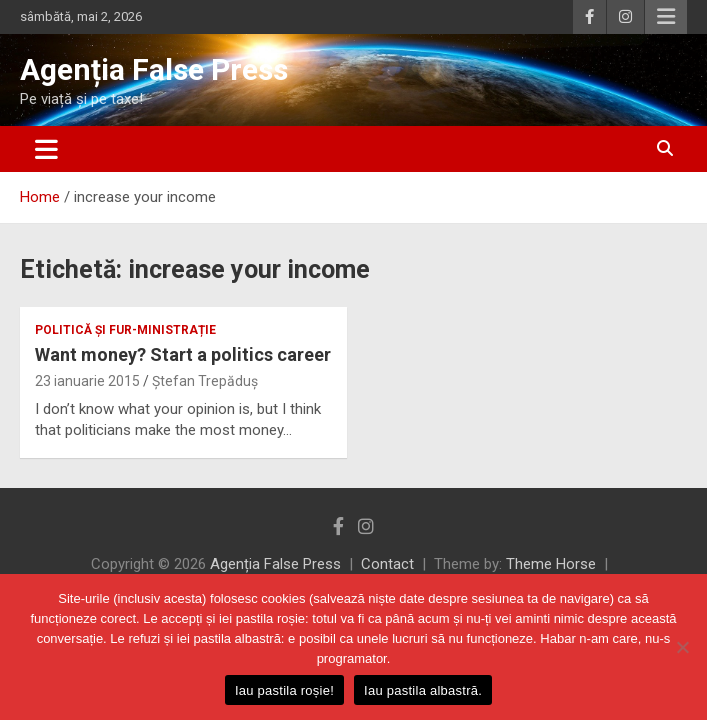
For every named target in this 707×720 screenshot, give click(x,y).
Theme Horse (551, 564)
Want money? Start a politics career (183, 354)
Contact (387, 564)
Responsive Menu (666, 17)
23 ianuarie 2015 (87, 381)
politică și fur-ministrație (125, 330)
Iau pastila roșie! (284, 690)
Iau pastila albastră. (423, 690)
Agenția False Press (154, 69)
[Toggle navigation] (46, 149)
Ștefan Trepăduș (205, 381)
